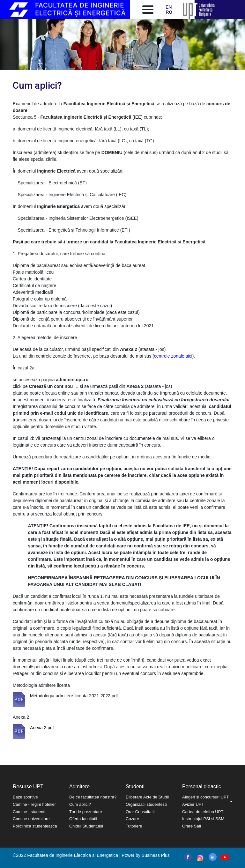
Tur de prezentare (86, 812)
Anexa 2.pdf (42, 728)
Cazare (132, 819)
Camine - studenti (29, 812)
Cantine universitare (31, 819)
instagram (200, 858)
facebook (188, 857)
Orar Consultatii (140, 812)
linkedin (213, 857)
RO (169, 12)
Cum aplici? (80, 804)
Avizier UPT (193, 804)
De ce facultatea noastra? (93, 797)
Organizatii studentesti (146, 804)
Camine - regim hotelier (34, 804)
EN (169, 7)
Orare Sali (192, 826)
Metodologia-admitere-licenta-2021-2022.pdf (74, 696)
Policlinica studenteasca (35, 826)
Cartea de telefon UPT (203, 812)
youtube (224, 857)
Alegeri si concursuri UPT (206, 797)
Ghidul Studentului (86, 826)
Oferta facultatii (83, 819)
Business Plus (156, 855)
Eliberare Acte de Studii (147, 797)
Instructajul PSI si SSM (203, 819)
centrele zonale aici (173, 356)
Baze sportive (25, 797)
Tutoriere (134, 826)
